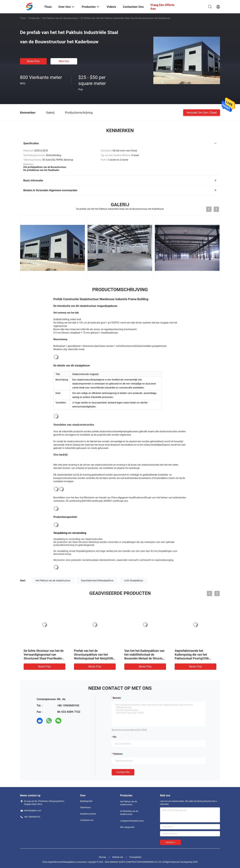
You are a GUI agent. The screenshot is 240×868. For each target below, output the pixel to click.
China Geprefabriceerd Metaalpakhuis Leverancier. (65, 862)
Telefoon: (118, 754)
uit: (115, 737)
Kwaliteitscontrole (88, 814)
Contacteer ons (87, 820)
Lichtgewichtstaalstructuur (132, 821)
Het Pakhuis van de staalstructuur (60, 18)
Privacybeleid (135, 857)
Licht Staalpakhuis (133, 580)
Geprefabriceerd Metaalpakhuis (97, 580)
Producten (34, 18)
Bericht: (117, 698)
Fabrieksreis (85, 808)
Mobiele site (118, 857)
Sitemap (102, 857)
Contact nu (123, 772)
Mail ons (64, 61)
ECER (195, 862)
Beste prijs (33, 61)
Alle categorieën (127, 827)
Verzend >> (170, 842)
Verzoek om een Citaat (202, 112)
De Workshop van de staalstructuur (129, 813)
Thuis (23, 18)
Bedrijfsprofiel (86, 801)
